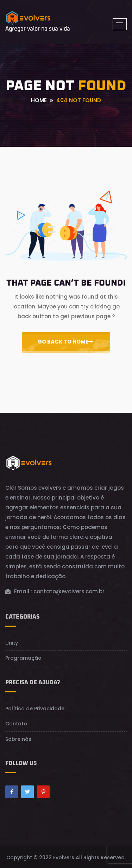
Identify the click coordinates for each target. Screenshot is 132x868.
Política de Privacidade (35, 709)
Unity (12, 643)
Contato (16, 724)
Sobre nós (18, 739)
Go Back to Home (65, 342)
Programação (23, 658)
